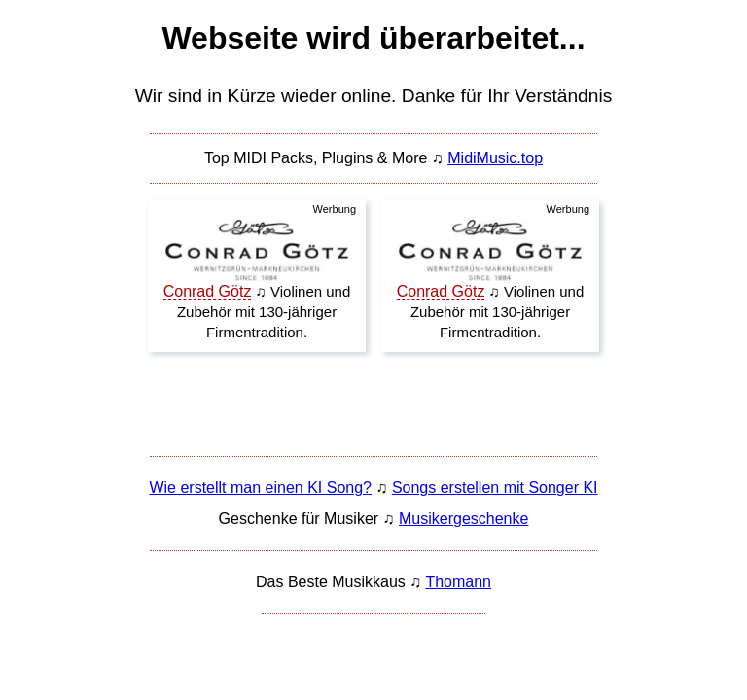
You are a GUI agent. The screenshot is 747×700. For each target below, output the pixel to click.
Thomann (458, 582)
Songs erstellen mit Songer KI (495, 488)
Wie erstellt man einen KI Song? (260, 488)
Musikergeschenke (463, 519)
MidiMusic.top (495, 158)
